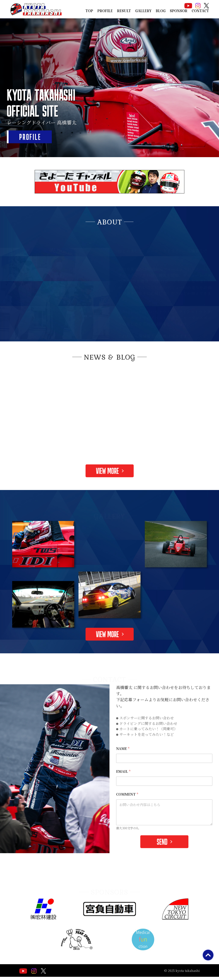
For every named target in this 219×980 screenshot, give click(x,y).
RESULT (124, 12)
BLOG (161, 12)
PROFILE (105, 12)
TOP (89, 12)
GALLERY (143, 12)
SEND (162, 849)
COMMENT (127, 802)
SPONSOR (179, 12)
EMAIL (123, 779)
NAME (123, 756)
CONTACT (200, 12)
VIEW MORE (107, 478)
